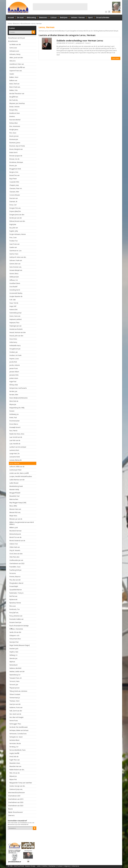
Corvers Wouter (15, 195)
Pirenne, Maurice (15, 577)
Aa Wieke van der (15, 44)
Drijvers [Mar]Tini (15, 211)
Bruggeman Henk (15, 169)
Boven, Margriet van (16, 149)
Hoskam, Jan (14, 352)
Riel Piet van (13, 596)
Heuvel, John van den (16, 336)
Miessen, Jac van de (16, 519)
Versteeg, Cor (14, 747)
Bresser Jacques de (16, 156)
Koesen (12, 411)
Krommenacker (15, 421)
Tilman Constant (15, 694)
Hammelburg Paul (15, 313)
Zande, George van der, (17, 786)
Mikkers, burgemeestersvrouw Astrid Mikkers (22, 523)
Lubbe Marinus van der (17, 480)
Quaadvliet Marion (16, 590)
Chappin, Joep (14, 185)
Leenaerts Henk (15, 457)
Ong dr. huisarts (15, 550)
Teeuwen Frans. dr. (16, 678)
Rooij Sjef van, (14, 613)
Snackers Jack (14, 649)
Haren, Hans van (15, 316)
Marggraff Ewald (15, 493)
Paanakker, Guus (15, 567)
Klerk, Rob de (14, 401)
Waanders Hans (15, 763)
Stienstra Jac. (14, 658)
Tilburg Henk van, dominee (18, 691)
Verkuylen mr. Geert (16, 737)
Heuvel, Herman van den (18, 332)
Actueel (11, 17)
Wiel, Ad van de (15, 773)
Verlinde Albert (14, 740)
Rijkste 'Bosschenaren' (16, 812)
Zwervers (11, 815)
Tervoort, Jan (14, 685)
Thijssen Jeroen (14, 688)
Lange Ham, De (14, 454)
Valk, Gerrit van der (16, 711)
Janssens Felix (14, 375)
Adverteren (75, 866)
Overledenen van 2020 (16, 802)
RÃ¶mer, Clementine (16, 629)
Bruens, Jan (13, 166)
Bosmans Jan (14, 139)
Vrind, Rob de (14, 757)
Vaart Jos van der (15, 704)
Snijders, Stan (14, 652)
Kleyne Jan (13, 404)
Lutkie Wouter (14, 483)
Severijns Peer (14, 642)
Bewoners (43, 17)
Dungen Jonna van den (17, 215)
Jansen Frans (14, 368)
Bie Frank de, (14, 100)
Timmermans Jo (15, 698)
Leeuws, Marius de (16, 460)
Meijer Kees (13, 516)
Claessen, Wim (14, 192)
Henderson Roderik (16, 329)
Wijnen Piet (13, 779)
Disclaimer (52, 866)
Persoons (13, 573)
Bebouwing (31, 17)
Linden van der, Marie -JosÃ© (19, 473)
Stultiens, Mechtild (15, 668)
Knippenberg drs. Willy (17, 408)
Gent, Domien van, (16, 267)
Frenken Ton (14, 241)
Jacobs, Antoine (15, 365)
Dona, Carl (13, 205)
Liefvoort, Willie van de (17, 467)
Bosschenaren (26, 24)
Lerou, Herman (37, 24)
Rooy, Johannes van (16, 616)
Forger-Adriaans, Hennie (18, 234)
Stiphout (12, 662)
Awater (12, 74)
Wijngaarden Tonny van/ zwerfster (21, 783)
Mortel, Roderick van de (17, 541)
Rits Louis (13, 606)
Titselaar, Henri (14, 701)
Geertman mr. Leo (15, 251)
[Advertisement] (60, 7)
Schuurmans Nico (15, 639)
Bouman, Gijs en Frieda (17, 146)
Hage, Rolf (13, 306)
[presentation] (21, 834)
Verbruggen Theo (15, 724)
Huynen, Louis (14, 359)
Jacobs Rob (13, 362)
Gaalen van (13, 247)
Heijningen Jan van (15, 326)
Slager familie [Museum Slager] (20, 645)
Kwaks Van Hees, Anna (17, 434)
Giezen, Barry (14, 274)
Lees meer (116, 58)
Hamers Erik (13, 310)
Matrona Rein (14, 499)
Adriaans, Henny (15, 54)
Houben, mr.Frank (15, 355)
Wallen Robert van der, (17, 770)
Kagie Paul (13, 382)
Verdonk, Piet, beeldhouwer (19, 727)
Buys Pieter (13, 179)
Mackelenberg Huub (16, 486)
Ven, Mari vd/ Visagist (16, 717)
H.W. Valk (12, 300)
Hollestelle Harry (15, 346)
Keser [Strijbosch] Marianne (19, 398)
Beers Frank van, (15, 87)
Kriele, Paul (13, 418)
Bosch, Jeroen (14, 136)
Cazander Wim (14, 182)
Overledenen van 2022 (17, 563)
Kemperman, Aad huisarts (18, 388)
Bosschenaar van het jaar (17, 38)
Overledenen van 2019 (16, 799)
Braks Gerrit (13, 152)
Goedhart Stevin (15, 283)
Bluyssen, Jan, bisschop (17, 103)
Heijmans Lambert (16, 319)
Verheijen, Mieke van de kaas (19, 730)
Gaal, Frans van (14, 244)
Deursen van (14, 198)
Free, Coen (13, 238)
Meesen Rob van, (15, 512)
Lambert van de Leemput (18, 447)
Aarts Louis (13, 48)
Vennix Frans (14, 721)
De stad (20, 17)
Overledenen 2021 (14, 796)
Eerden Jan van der (16, 218)
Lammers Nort (14, 450)
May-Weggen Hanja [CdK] (18, 503)
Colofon (44, 866)
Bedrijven (64, 17)
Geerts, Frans (14, 254)
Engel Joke (13, 224)
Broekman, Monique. (16, 162)
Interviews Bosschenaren (17, 793)
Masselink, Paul (14, 496)
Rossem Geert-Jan (15, 622)
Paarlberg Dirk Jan (15, 570)
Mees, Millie (13, 506)
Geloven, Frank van (16, 260)
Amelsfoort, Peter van (17, 64)
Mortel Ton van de (15, 537)
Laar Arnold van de (16, 437)
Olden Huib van (15, 547)
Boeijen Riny (13, 110)
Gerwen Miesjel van (16, 270)
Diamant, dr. (14, 202)
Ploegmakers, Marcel (16, 583)
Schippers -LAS (14, 635)
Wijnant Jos (13, 776)
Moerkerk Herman (15, 531)
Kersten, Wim (14, 395)
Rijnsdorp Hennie (15, 603)
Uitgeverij (67, 866)
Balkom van (13, 80)
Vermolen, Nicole (15, 743)
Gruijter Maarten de (16, 296)
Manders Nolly (14, 490)
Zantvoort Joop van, (16, 789)
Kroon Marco (14, 424)
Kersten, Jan (13, 391)
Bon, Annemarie (15, 126)
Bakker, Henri (14, 77)
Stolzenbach (13, 665)
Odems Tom (14, 544)
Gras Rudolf (13, 287)
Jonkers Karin (14, 378)
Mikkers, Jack (14, 527)
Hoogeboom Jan (15, 349)
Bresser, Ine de (14, 159)
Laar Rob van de (15, 440)
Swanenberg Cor (15, 675)
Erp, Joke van (14, 228)
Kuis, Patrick (13, 431)
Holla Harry (13, 342)
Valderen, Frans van (16, 707)
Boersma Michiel (15, 120)
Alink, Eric (13, 61)
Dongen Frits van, (15, 208)
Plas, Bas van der (15, 580)
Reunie (11, 809)
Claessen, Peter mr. (16, 188)
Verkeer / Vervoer (78, 17)
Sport (90, 17)
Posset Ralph (14, 586)
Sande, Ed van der (15, 632)
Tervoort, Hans (14, 681)
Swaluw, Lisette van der (17, 671)
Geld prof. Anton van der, (18, 257)
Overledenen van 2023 (16, 806)
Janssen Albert (14, 372)
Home (10, 24)
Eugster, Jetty (14, 231)
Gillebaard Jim (14, 277)
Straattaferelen (103, 17)
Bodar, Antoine (14, 107)
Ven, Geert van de (15, 714)
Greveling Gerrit (15, 290)
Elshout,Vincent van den (17, 221)
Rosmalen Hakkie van (16, 619)
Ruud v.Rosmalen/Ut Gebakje (19, 626)
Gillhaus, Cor (14, 280)
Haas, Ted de (14, 303)
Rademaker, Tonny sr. (17, 593)
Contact (60, 866)
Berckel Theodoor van (17, 94)
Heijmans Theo (14, 323)
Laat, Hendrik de (15, 444)
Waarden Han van (15, 766)
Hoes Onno (13, 339)
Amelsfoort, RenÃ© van (17, 67)
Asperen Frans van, (16, 71)
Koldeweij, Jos (14, 414)
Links (39, 866)
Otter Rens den (14, 557)
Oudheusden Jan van (16, 560)
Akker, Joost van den (16, 58)
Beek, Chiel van (14, 84)
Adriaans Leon (14, 51)
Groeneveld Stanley (16, 293)
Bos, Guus (13, 133)
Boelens (12, 116)
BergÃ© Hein (14, 97)
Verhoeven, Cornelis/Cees (18, 734)
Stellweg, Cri (13, 655)
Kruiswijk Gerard (15, 427)
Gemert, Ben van (15, 264)
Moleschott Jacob (15, 534)
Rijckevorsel (13, 599)
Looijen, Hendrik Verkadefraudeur (21, 476)
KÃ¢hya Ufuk (14, 385)
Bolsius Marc (14, 123)
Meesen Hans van (15, 509)
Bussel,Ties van (14, 175)
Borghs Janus (14, 130)
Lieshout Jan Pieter (16, 470)
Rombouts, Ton (15, 609)
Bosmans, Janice (15, 143)
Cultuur (54, 17)
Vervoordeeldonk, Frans (17, 750)
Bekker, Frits (13, 90)
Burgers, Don (14, 172)
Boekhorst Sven (15, 113)
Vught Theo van (15, 760)
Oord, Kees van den (16, 554)
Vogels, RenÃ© (14, 753)
